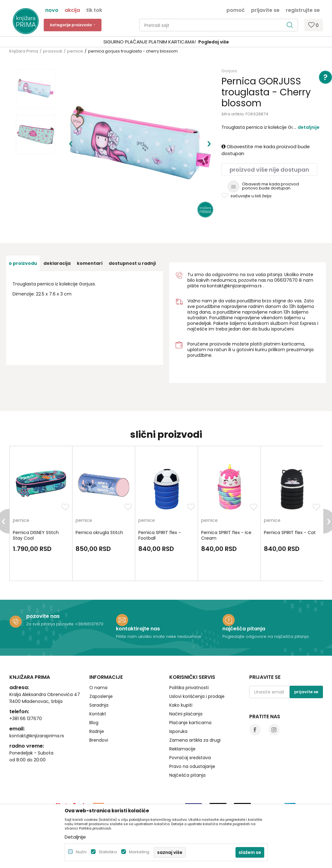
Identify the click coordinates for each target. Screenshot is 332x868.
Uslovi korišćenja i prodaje (197, 696)
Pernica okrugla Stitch (99, 532)
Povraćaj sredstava (190, 758)
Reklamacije (182, 749)
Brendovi (99, 740)
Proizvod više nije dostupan (269, 170)
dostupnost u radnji (132, 263)
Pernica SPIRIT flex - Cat (290, 532)
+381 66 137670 (26, 719)
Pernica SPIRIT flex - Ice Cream (226, 535)
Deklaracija (57, 263)
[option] (166, 42)
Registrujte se (303, 10)
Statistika (108, 852)
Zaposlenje (101, 696)
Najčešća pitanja (187, 775)
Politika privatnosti (189, 688)
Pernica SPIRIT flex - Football (160, 535)
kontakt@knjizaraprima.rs (234, 286)
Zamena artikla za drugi (195, 740)
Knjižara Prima (24, 51)
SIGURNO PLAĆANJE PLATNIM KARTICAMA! (150, 42)
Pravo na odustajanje (192, 766)
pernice (75, 51)
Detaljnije (309, 127)
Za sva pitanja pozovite (51, 624)
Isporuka (178, 731)
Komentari (90, 263)
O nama (98, 688)
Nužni (81, 852)
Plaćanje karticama (190, 723)
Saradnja (99, 705)
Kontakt (98, 714)
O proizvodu (23, 263)
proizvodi (53, 51)
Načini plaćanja (186, 714)
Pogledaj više (214, 42)
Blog (94, 723)
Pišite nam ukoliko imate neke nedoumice (159, 636)
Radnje (97, 731)
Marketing (139, 852)
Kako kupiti (181, 705)
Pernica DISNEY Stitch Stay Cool (36, 535)
